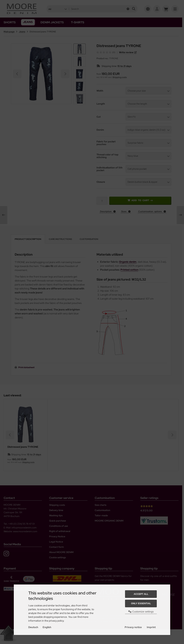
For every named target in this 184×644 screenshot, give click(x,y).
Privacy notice (133, 627)
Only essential (141, 603)
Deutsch (33, 627)
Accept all (141, 594)
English (47, 627)
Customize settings (141, 612)
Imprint (151, 627)
